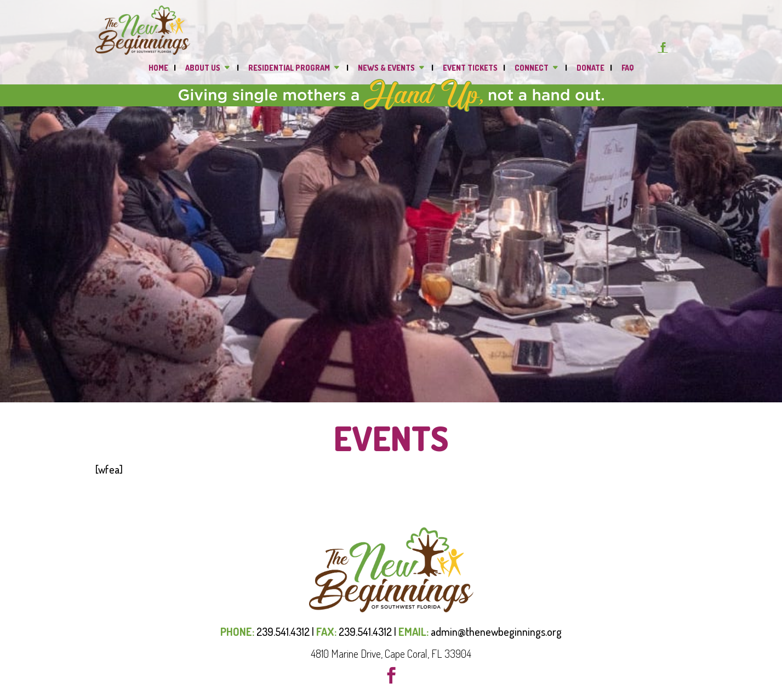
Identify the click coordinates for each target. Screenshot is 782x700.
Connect (532, 68)
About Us (203, 68)
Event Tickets (470, 68)
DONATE (590, 68)
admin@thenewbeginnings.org (496, 631)
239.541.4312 (283, 631)
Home (158, 68)
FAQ (628, 68)
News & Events (386, 68)
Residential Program (289, 68)
